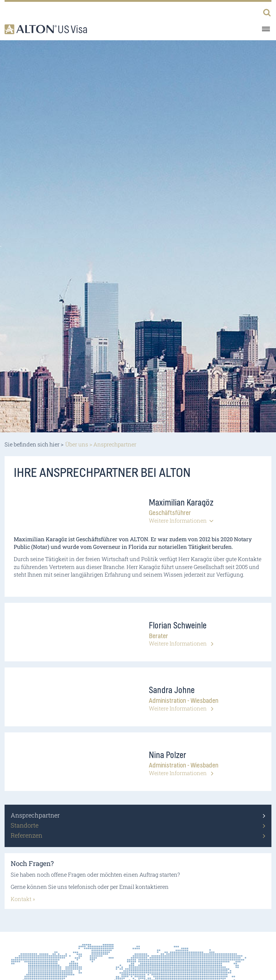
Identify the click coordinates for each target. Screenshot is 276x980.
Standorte (25, 825)
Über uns (77, 444)
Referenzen (27, 835)
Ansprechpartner (35, 815)
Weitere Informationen (178, 520)
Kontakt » (23, 899)
